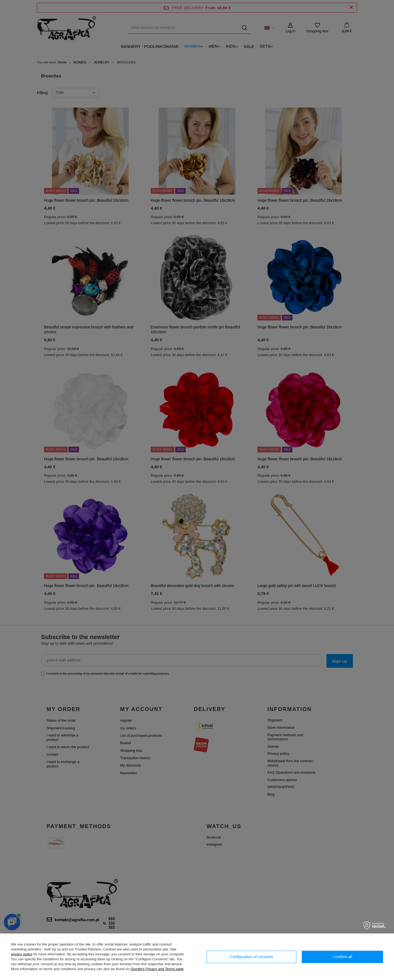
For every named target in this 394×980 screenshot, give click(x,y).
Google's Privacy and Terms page (157, 969)
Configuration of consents (252, 957)
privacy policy (22, 954)
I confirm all (343, 957)
